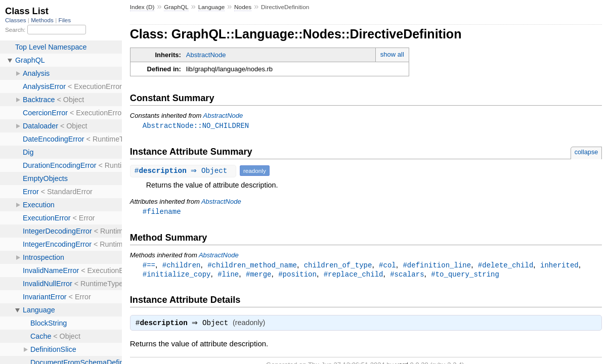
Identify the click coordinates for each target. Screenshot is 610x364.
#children (182, 266)
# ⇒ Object (184, 171)
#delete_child (506, 266)
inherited (559, 266)
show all (392, 54)
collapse (586, 152)
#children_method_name (252, 266)
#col (387, 266)
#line (228, 276)
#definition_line (437, 266)
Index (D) (142, 7)
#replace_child (354, 276)
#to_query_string (465, 276)
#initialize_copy (177, 276)
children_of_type (338, 266)
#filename (162, 212)
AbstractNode (206, 55)
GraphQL (176, 7)
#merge (259, 276)
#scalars (407, 276)
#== (149, 266)
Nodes (243, 7)
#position (297, 276)
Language (212, 7)
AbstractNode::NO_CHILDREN (196, 126)
